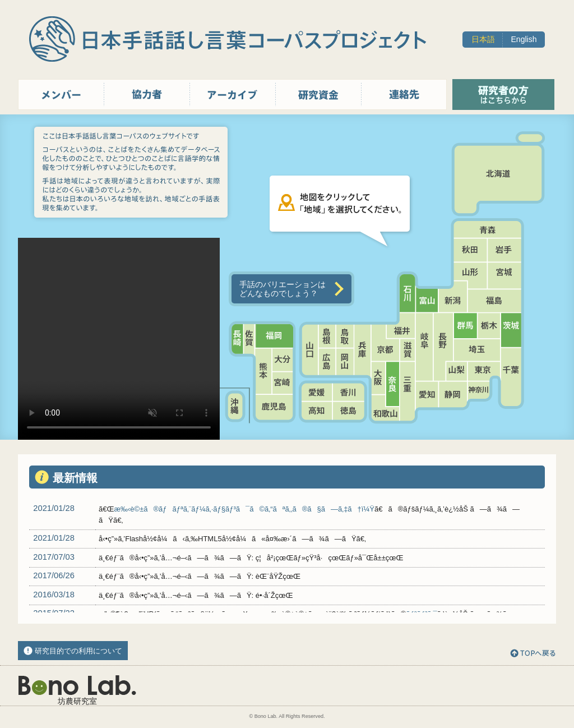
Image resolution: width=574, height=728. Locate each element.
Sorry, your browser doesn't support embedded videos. (119, 339)
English (524, 39)
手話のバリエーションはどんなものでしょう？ (283, 289)
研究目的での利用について (78, 651)
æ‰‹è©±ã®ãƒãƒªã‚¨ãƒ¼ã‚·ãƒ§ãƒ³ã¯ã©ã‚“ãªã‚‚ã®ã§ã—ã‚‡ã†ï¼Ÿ (244, 509)
